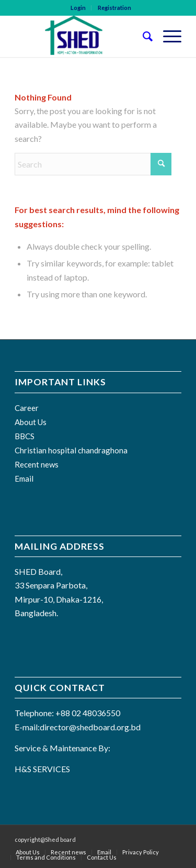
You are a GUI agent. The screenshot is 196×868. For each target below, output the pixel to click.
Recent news (37, 464)
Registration (114, 8)
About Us (31, 422)
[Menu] (167, 36)
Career (27, 408)
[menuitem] (78, 8)
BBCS (25, 436)
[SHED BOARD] (81, 36)
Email (24, 478)
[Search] (142, 36)
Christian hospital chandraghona (71, 450)
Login (78, 8)
